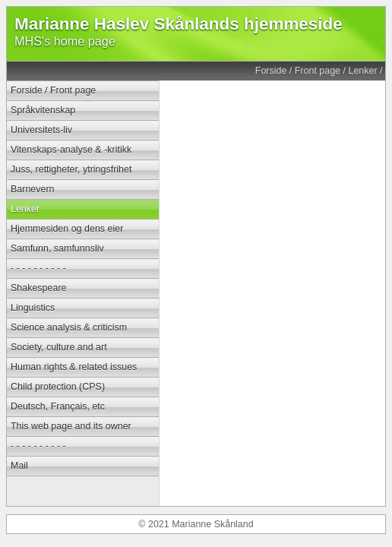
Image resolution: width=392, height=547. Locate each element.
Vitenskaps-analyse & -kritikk (71, 150)
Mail (19, 466)
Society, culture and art (59, 347)
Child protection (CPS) (58, 387)
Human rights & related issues (74, 367)
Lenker (362, 71)
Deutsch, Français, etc (58, 406)
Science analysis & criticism (69, 327)
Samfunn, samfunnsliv (57, 248)
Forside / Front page (298, 71)
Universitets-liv (41, 130)
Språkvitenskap (43, 110)
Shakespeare (38, 288)
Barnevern (33, 189)
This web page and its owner (71, 426)
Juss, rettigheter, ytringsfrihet (71, 169)
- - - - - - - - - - (38, 268)
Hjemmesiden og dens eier (67, 229)
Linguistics (33, 308)
